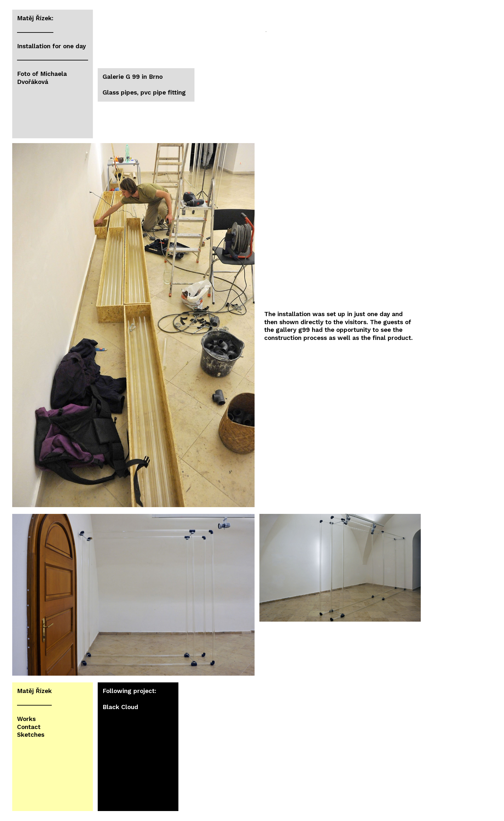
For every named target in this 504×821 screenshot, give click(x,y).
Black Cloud (120, 707)
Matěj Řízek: (35, 18)
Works (26, 719)
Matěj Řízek (34, 691)
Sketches (31, 735)
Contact (29, 727)
